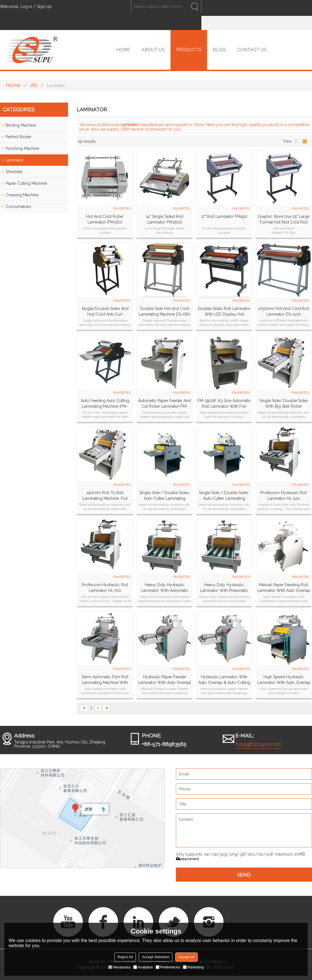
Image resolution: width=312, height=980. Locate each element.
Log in (26, 7)
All (34, 85)
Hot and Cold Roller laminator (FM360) (105, 219)
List (297, 141)
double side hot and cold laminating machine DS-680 (165, 311)
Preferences (168, 967)
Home (13, 85)
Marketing (193, 967)
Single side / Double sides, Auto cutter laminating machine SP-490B (224, 496)
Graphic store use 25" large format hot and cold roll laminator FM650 (284, 220)
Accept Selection (156, 957)
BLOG (219, 50)
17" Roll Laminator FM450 (224, 216)
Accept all (186, 957)
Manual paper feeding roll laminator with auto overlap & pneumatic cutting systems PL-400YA (284, 588)
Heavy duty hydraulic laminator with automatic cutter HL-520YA (165, 588)
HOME (123, 50)
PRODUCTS (189, 50)
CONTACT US (252, 50)
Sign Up (44, 7)
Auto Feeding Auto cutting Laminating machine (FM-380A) (105, 404)
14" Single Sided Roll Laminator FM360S (165, 219)
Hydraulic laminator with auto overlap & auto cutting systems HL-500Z (224, 680)
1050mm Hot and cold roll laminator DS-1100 (284, 311)
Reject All (125, 957)
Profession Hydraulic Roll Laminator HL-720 (105, 588)
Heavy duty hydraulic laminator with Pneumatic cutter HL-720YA (224, 588)
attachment (187, 859)
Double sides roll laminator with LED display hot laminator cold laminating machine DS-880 (224, 312)
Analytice (143, 967)
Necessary (119, 967)
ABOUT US (153, 50)
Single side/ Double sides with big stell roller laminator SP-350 (284, 404)
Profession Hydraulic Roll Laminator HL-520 (284, 496)
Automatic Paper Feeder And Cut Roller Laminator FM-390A (165, 404)
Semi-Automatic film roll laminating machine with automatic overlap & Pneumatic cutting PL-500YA (105, 680)
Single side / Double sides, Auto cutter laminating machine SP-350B (165, 496)
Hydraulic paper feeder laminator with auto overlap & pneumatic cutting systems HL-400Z (165, 680)
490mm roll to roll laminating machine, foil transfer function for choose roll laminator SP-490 (105, 496)
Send (244, 875)
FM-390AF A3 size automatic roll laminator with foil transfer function (224, 404)
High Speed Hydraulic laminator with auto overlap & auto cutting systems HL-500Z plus (284, 680)
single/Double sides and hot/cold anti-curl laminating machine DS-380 (105, 312)
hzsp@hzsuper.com (259, 744)
